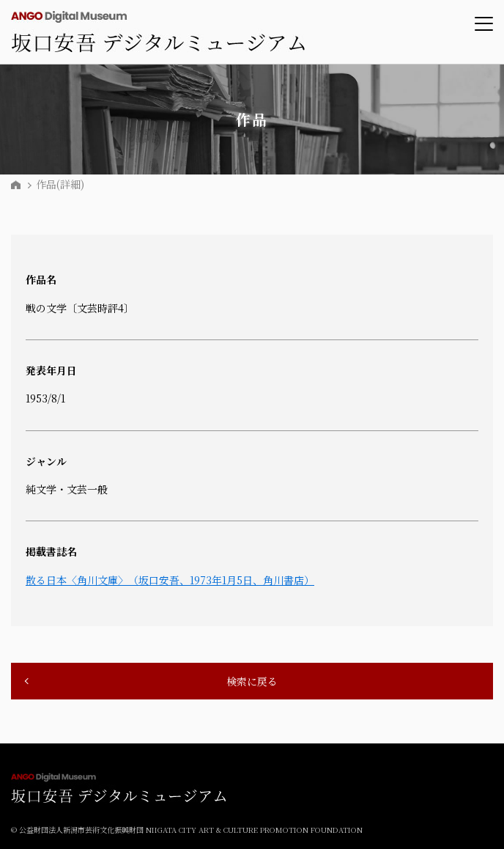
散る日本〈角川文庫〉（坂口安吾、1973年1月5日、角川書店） (170, 580)
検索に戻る (252, 681)
